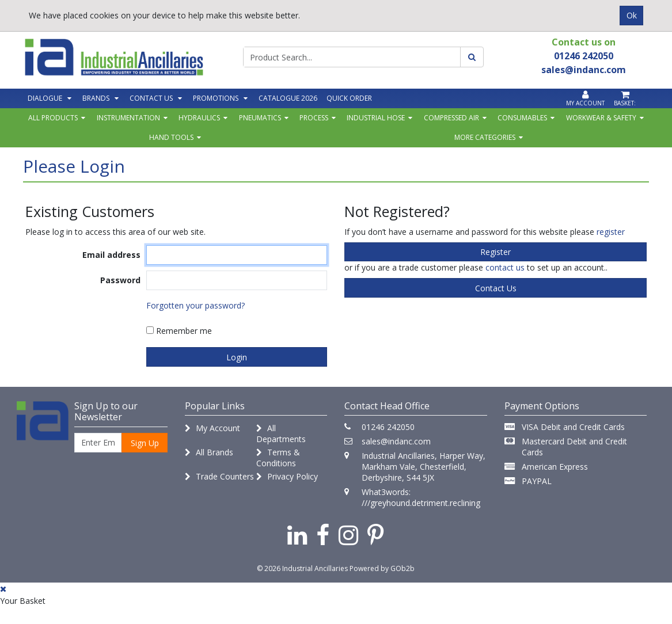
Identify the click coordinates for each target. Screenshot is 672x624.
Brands (96, 98)
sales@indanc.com (396, 441)
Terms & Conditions (278, 458)
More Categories (485, 137)
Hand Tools (171, 137)
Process (314, 118)
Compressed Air (451, 118)
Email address (111, 255)
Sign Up (145, 443)
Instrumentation (128, 118)
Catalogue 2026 (288, 98)
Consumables (522, 118)
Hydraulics (199, 118)
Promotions (216, 98)
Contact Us (151, 98)
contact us (505, 267)
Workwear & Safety (601, 118)
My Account (212, 428)
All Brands (209, 452)
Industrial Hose (376, 118)
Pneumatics (260, 118)
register (611, 232)
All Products (53, 118)
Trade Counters (219, 476)
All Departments (281, 433)
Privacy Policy (287, 476)
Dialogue (45, 98)
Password (120, 280)
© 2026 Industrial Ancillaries (302, 568)
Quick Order (349, 98)
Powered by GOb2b (382, 568)
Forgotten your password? (195, 305)
